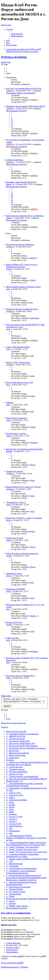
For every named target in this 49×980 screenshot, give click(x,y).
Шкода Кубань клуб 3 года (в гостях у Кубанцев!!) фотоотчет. (22, 266)
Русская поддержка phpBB (12, 963)
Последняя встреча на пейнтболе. (20, 244)
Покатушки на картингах (17, 418)
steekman (10, 489)
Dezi (8, 385)
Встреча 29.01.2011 (14, 622)
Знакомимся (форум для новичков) (21, 93)
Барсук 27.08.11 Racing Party (18, 362)
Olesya (33, 465)
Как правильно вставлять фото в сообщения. (25, 216)
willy (8, 349)
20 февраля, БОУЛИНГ (16, 589)
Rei (31, 303)
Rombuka (34, 651)
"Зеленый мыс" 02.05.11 (16, 502)
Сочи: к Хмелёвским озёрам (18, 347)
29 (12, 202)
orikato (9, 218)
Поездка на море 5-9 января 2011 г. (21, 676)
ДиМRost (10, 91)
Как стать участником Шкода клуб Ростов (24, 88)
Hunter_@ (10, 184)
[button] (8, 73)
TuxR (32, 496)
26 (12, 196)
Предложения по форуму (17, 111)
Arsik (8, 329)
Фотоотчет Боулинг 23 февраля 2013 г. (22, 309)
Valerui (9, 269)
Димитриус (35, 318)
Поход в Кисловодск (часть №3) (20, 382)
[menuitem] (17, 34)
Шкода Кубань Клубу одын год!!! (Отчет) (23, 487)
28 (12, 200)
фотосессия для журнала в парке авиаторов (24, 449)
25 (12, 193)
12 (12, 124)
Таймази (10, 402)
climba (33, 427)
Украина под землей (14, 471)
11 (12, 122)
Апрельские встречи (15, 538)
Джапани (34, 443)
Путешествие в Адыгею (16, 434)
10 (12, 120)
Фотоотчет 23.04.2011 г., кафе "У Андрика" (24, 518)
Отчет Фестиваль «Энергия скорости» (22, 553)
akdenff (9, 451)
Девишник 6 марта (14, 574)
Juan (8, 289)
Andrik (9, 556)
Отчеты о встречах (14, 57)
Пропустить (6, 25)
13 (12, 127)
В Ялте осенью (12, 638)
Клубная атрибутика (15, 160)
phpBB (20, 956)
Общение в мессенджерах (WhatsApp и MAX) (25, 106)
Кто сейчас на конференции (16, 913)
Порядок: (33, 701)
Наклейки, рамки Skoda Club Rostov (21, 182)
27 (12, 198)
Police (8, 520)
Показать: (13, 699)
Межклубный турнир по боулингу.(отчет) (24, 287)
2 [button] (6, 71)
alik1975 (33, 258)
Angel (32, 396)
